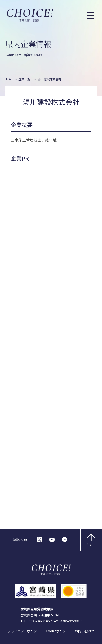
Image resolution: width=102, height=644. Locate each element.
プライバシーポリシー (24, 631)
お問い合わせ (85, 631)
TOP (92, 540)
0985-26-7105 (39, 621)
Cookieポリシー (58, 631)
